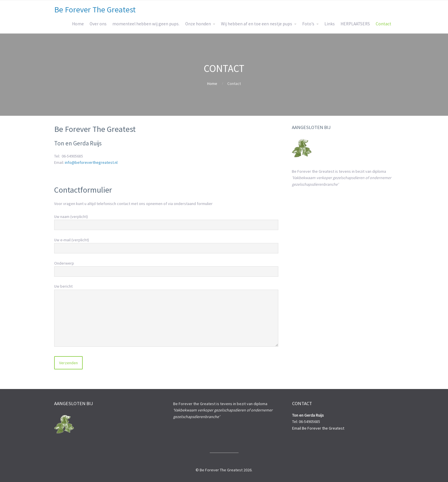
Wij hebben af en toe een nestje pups (257, 24)
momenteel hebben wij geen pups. (146, 24)
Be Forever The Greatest (95, 10)
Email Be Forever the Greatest (318, 428)
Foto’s (308, 24)
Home (78, 24)
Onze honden (198, 24)
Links (330, 24)
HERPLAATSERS (355, 24)
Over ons (98, 24)
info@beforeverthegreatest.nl (91, 162)
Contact (383, 24)
